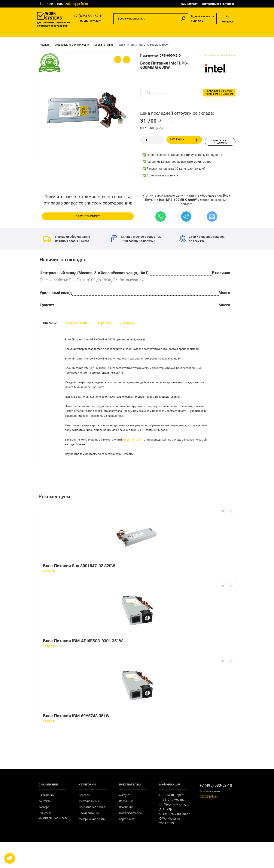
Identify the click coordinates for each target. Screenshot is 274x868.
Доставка (127, 324)
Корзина (227, 20)
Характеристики (77, 324)
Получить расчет (88, 217)
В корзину (185, 142)
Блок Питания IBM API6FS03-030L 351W (83, 667)
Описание (50, 324)
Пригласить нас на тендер (218, 4)
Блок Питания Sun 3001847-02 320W (79, 592)
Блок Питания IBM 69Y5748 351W (76, 742)
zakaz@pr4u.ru (77, 4)
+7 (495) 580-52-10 (89, 16)
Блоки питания (138, 459)
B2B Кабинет (189, 4)
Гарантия (105, 324)
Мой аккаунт (201, 17)
